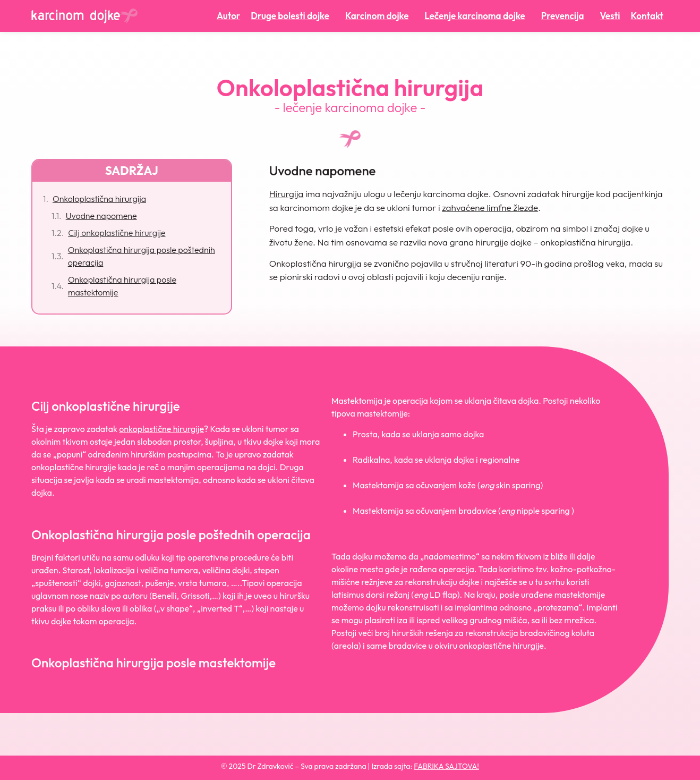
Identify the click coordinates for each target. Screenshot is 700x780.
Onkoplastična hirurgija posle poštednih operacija (142, 256)
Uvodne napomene (101, 216)
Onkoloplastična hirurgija (99, 199)
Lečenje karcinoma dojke (477, 16)
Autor (228, 16)
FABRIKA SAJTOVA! (446, 766)
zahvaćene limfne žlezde (490, 207)
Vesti (610, 16)
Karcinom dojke (379, 16)
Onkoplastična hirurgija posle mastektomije (122, 286)
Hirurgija (287, 194)
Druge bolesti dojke (293, 16)
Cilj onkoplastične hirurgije (117, 233)
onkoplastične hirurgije (161, 429)
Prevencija (565, 16)
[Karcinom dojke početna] (84, 16)
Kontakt (647, 16)
